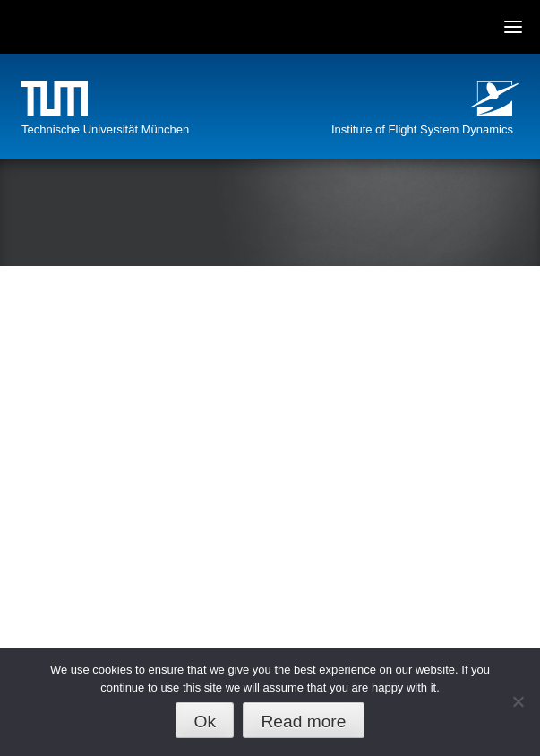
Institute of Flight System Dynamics (422, 129)
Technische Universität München (105, 129)
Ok (206, 722)
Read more (303, 722)
